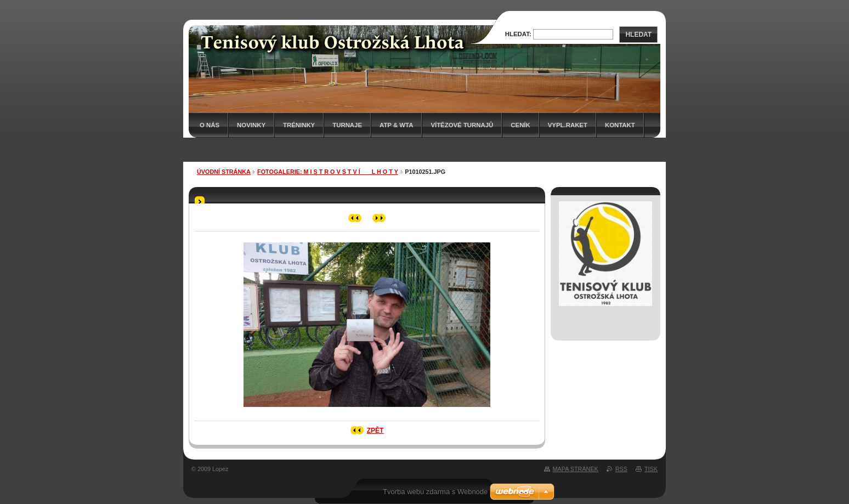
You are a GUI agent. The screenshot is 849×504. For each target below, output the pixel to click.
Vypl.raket (568, 125)
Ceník (520, 125)
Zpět (375, 431)
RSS (621, 469)
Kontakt (620, 125)
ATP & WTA (396, 125)
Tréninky (299, 125)
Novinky (251, 125)
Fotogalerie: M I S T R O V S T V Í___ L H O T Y (328, 172)
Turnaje (347, 125)
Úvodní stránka (224, 172)
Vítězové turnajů (462, 125)
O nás (210, 125)
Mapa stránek (576, 469)
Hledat (638, 35)
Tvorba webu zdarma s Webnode (435, 492)
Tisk (651, 469)
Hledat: (518, 34)
